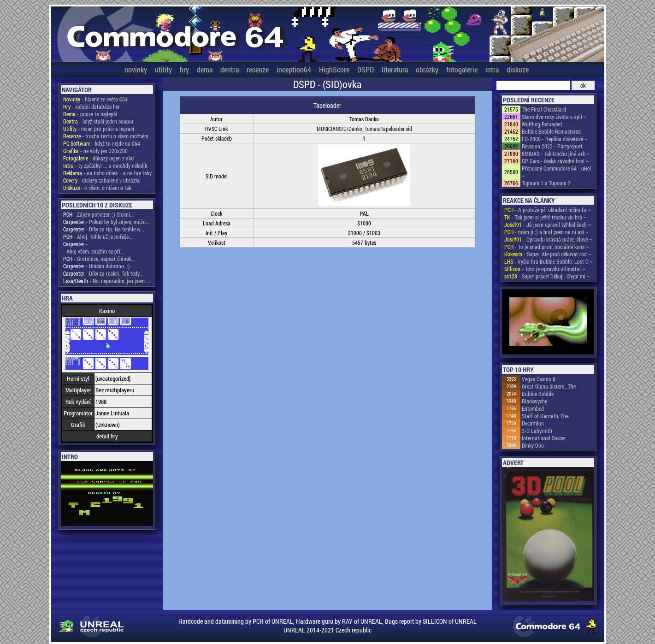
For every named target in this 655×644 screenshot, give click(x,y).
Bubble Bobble (538, 394)
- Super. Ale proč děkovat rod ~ (548, 254)
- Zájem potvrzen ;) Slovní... (99, 214)
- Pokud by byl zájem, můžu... (106, 222)
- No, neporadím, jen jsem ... (107, 281)
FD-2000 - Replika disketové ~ (555, 139)
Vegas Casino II (539, 379)
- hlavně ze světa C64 (95, 99)
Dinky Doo (533, 445)
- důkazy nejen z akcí (99, 158)
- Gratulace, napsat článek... (99, 259)
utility (163, 69)
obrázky (427, 69)
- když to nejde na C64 (102, 143)
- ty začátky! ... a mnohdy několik (105, 165)
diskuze (518, 69)
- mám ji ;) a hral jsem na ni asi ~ (546, 232)
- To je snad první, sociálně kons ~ (547, 247)
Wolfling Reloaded (542, 124)
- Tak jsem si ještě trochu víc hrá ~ (546, 217)
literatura (395, 69)
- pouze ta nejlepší (90, 114)
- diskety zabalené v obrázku (102, 180)
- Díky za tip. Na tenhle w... (104, 229)
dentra (230, 69)
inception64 (294, 69)
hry (184, 69)
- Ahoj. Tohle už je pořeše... (98, 236)
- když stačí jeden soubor (98, 121)
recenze (258, 69)
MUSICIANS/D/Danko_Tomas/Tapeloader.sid (364, 129)
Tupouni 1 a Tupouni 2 (546, 183)
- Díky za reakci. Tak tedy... (103, 273)
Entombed (533, 408)
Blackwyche (534, 401)
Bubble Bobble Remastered (551, 131)
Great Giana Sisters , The (549, 386)
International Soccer (544, 438)
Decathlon (533, 423)
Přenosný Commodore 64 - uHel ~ (556, 172)
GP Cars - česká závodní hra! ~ (555, 161)
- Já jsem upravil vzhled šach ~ (548, 225)
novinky (136, 69)
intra (492, 69)
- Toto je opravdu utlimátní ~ (545, 269)
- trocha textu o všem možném (106, 136)
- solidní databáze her (91, 106)
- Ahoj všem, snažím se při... (94, 251)
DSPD (366, 69)
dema (205, 69)
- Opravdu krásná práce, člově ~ (548, 239)
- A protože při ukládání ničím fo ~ (548, 210)
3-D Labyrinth (537, 431)
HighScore (334, 69)
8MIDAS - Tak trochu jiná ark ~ (556, 154)
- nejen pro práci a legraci (99, 129)
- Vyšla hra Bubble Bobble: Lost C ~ (549, 261)
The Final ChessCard (544, 109)
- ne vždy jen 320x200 (95, 151)
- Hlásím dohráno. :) (97, 266)
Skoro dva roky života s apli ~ (554, 117)
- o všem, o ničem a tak (97, 188)
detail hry (107, 436)
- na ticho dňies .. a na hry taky (107, 173)
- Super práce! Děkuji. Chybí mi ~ (547, 276)
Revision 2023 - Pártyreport (552, 146)
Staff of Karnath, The (545, 416)
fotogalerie (462, 69)
